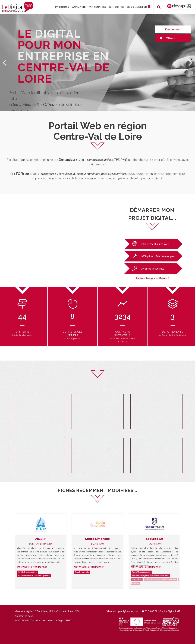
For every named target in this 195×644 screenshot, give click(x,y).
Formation (137, 580)
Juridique (135, 583)
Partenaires (97, 7)
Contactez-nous (24, 616)
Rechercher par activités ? (152, 278)
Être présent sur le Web (150, 244)
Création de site (82, 572)
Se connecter (139, 7)
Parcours (62, 7)
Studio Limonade (97, 539)
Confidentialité (45, 611)
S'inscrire (117, 7)
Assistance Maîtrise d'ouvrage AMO (34, 576)
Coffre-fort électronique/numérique (160, 580)
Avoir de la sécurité (147, 268)
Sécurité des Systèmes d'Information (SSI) (150, 576)
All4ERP (41, 539)
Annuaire (79, 7)
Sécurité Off (154, 539)
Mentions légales (24, 611)
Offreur (167, 38)
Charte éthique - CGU (68, 611)
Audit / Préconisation (27, 572)
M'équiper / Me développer (152, 256)
